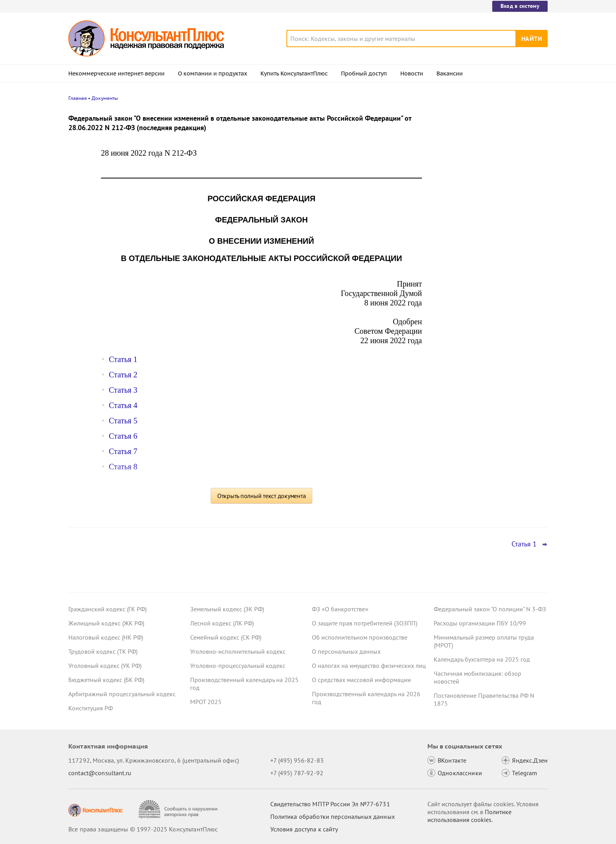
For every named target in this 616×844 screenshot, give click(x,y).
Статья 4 (123, 405)
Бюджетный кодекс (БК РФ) (106, 680)
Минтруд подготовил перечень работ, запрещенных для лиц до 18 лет (487, 193)
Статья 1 (123, 359)
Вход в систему (520, 6)
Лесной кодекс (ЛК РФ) (222, 623)
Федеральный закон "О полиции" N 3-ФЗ (490, 609)
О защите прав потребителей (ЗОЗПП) (365, 623)
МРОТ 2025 (206, 702)
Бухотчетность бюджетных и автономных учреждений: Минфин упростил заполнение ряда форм (483, 232)
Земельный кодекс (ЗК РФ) (227, 609)
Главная (78, 98)
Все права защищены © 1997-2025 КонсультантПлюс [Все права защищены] (143, 829)
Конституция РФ (91, 708)
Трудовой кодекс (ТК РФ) (103, 651)
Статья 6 (123, 436)
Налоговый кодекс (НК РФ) (106, 637)
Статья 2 (123, 375)
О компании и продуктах (213, 74)
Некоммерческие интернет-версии (116, 74)
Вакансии (450, 74)
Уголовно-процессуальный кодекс (238, 666)
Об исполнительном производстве (360, 637)
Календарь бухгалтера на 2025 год (482, 659)
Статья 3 (123, 390)
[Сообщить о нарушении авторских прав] (179, 809)
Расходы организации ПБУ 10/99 (480, 623)
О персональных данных (346, 651)
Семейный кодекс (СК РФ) (226, 637)
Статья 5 (123, 421)
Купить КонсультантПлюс (294, 74)
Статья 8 (123, 467)
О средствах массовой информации (361, 680)
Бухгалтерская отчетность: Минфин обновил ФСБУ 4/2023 (484, 271)
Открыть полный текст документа (262, 496)
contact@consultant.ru (100, 773)
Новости (412, 74)
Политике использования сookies (469, 816)
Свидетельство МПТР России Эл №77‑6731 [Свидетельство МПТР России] (330, 804)
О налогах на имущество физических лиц (369, 666)
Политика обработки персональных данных (333, 816)
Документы (105, 98)
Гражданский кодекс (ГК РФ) (107, 609)
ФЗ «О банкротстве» (340, 609)
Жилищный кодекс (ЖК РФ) (106, 623)
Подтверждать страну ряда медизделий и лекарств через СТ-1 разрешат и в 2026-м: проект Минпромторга (490, 154)
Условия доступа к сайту (304, 829)
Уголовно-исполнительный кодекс (238, 651)
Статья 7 (123, 451)
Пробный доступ (364, 74)
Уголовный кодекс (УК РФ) (105, 666)
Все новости (454, 292)
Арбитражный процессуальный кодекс (122, 694)
